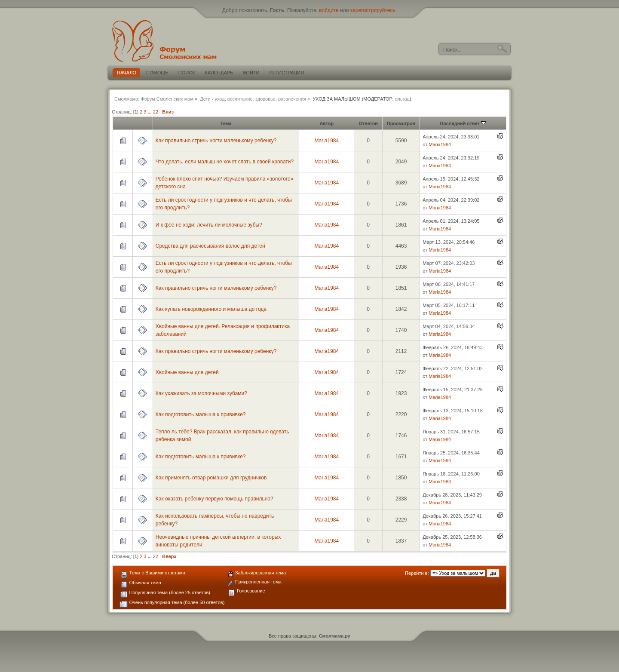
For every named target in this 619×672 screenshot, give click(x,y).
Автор (326, 123)
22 (156, 112)
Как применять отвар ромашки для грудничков (211, 478)
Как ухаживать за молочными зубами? (201, 393)
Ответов (368, 123)
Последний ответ (463, 123)
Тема (226, 123)
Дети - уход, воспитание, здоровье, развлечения (253, 99)
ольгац (402, 99)
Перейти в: (417, 573)
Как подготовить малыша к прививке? (201, 414)
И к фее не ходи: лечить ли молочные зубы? (209, 225)
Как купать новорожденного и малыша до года (211, 309)
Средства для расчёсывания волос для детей (210, 246)
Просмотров (401, 123)
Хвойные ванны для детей (187, 372)
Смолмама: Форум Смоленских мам (154, 99)
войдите (329, 10)
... (150, 112)
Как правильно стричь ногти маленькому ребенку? (216, 141)
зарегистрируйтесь (373, 10)
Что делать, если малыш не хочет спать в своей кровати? (225, 162)
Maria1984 (326, 141)
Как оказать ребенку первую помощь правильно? (215, 499)
